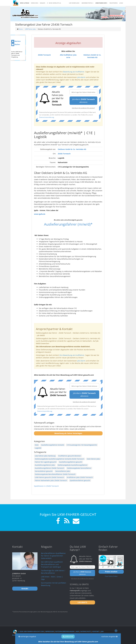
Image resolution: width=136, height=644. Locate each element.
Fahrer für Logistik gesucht (46, 462)
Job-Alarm (81, 77)
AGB (77, 632)
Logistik (38, 448)
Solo (37, 445)
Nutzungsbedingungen (65, 632)
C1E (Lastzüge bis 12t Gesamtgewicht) (82, 445)
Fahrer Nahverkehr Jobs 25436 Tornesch (51, 480)
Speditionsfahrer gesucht (80, 480)
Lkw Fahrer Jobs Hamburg (45, 456)
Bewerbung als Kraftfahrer (74, 72)
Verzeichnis (35, 3)
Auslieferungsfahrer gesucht (71, 462)
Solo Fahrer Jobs (93, 459)
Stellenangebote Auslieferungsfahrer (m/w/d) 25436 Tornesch (60, 459)
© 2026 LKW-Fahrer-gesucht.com (28, 632)
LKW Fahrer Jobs (30, 29)
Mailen (16, 45)
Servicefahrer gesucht (44, 471)
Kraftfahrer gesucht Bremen (70, 456)
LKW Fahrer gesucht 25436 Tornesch (49, 477)
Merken (16, 41)
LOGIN (121, 3)
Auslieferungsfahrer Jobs (45, 465)
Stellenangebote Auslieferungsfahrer (73, 465)
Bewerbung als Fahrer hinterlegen (68, 433)
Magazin (43, 3)
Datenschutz (86, 632)
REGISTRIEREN (114, 3)
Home (21, 29)
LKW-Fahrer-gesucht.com (88, 642)
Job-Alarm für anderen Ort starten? (83, 108)
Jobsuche (68, 636)
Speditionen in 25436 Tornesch (46, 486)
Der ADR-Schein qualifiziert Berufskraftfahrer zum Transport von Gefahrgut (52, 564)
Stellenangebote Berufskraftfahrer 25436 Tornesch (55, 474)
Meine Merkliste (54, 3)
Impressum (49, 632)
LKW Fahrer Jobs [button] (74, 3)
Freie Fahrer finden (111, 576)
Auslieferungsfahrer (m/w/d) (53, 445)
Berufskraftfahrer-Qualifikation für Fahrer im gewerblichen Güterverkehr (53, 556)
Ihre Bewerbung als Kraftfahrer (72, 355)
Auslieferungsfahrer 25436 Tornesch (50, 468)
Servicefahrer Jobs (63, 471)
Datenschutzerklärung (47, 117)
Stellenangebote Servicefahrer (79, 468)
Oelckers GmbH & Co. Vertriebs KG (72, 149)
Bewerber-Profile (88, 3)
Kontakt (96, 632)
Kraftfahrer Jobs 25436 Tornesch (80, 477)
